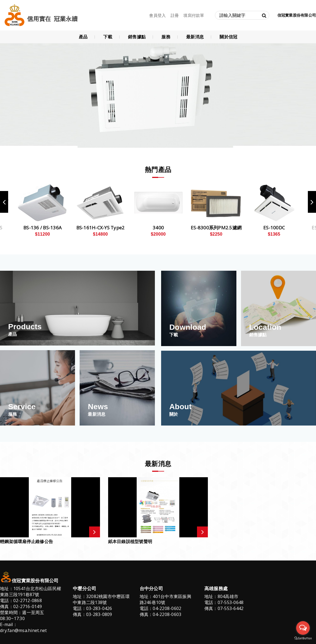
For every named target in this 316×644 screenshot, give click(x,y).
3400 (158, 228)
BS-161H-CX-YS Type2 (101, 228)
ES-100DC (274, 228)
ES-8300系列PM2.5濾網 (216, 228)
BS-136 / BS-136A (43, 228)
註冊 (175, 15)
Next (312, 202)
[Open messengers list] (303, 628)
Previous (4, 202)
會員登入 (157, 15)
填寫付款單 (194, 15)
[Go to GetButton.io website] (303, 638)
